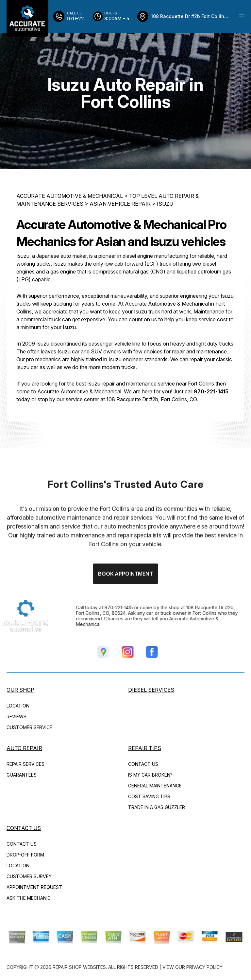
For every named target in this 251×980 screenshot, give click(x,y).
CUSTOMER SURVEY (29, 876)
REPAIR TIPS (145, 748)
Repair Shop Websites (79, 967)
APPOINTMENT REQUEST (34, 887)
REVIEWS (17, 716)
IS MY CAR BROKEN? (150, 775)
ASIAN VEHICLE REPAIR (120, 204)
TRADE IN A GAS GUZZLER (157, 807)
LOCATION (18, 706)
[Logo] (27, 18)
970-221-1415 (211, 392)
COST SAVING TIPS (149, 796)
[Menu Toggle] (242, 16)
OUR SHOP (20, 690)
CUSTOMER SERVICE (29, 727)
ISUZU (165, 204)
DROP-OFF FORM (25, 855)
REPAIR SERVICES (25, 764)
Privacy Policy (204, 967)
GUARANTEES (22, 775)
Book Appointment (125, 596)
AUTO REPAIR (24, 748)
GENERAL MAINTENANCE (155, 786)
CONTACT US (143, 764)
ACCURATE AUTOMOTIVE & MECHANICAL (70, 197)
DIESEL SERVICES (151, 690)
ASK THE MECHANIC (29, 898)
